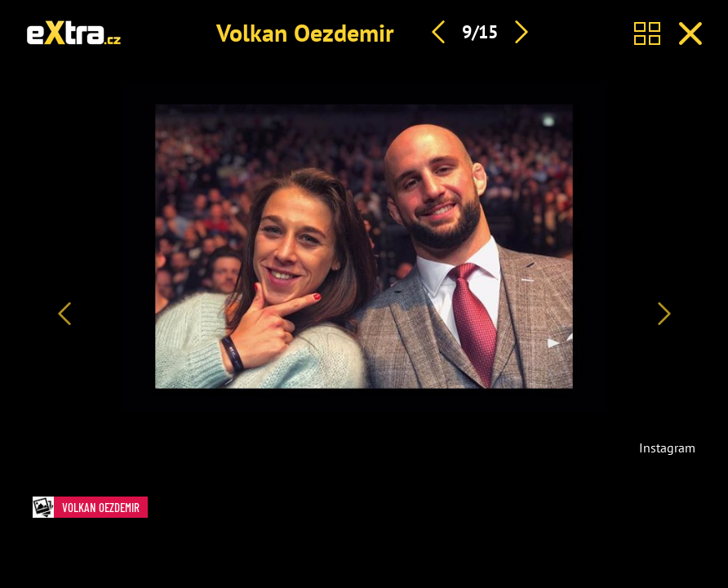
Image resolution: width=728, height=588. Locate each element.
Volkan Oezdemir (305, 32)
